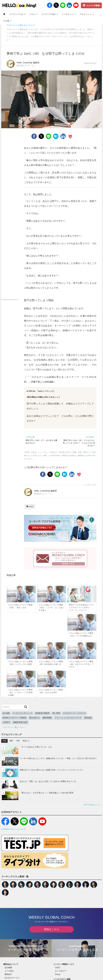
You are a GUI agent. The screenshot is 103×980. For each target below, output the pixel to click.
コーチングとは (17, 14)
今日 (4, 741)
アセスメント (87, 14)
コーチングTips (49, 14)
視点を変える (34, 718)
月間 (18, 741)
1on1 (30, 506)
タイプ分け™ (60, 971)
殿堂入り (26, 741)
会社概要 (8, 968)
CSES (57, 968)
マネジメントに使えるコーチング (21, 25)
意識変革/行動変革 (43, 713)
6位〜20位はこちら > (93, 805)
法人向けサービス (12, 978)
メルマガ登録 (91, 5)
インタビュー (69, 14)
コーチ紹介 (9, 971)
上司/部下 (6, 722)
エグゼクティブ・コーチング (74, 713)
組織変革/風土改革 (20, 722)
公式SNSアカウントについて (13, 829)
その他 (7, 21)
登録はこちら (51, 929)
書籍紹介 (8, 974)
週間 (11, 741)
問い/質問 (56, 713)
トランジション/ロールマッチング (68, 718)
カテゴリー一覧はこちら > (14, 727)
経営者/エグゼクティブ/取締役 (14, 718)
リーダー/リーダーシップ (22, 713)
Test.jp (58, 974)
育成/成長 (88, 718)
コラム (33, 14)
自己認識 (6, 713)
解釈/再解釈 (47, 718)
